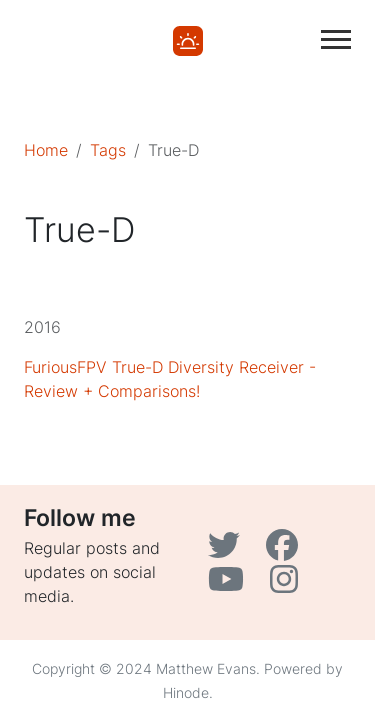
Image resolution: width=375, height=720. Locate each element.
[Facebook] (284, 551)
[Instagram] (286, 585)
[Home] (188, 39)
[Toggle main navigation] (336, 39)
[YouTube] (231, 585)
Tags (108, 150)
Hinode (186, 692)
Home (46, 150)
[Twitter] (229, 551)
